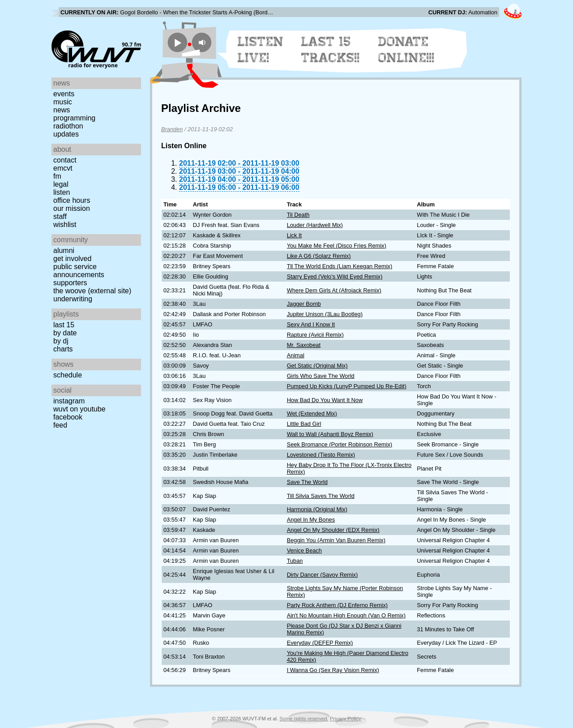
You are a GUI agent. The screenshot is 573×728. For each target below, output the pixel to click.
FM (57, 176)
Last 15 (64, 325)
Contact (65, 160)
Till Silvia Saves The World (321, 496)
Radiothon (68, 126)
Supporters (70, 283)
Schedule (68, 375)
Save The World (307, 482)
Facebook (68, 417)
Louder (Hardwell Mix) (315, 225)
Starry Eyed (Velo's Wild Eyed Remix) (335, 276)
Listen (62, 192)
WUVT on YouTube (79, 409)
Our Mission (72, 208)
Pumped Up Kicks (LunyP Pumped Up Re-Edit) (347, 386)
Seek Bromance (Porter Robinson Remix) (340, 444)
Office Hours (72, 200)
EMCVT (63, 168)
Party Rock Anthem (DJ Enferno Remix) (337, 605)
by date (65, 333)
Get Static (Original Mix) (317, 366)
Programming (74, 118)
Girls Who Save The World (321, 376)
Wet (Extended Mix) (312, 413)
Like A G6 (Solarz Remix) (319, 256)
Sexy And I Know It (311, 324)
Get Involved (72, 259)
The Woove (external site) (92, 291)
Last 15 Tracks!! (331, 50)
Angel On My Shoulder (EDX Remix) (333, 530)
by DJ (61, 341)
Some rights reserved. (304, 719)
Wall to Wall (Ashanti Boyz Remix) (330, 434)
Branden (172, 129)
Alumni (64, 251)
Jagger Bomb (304, 304)
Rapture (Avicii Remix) (315, 335)
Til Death (298, 215)
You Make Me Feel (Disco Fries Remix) (337, 246)
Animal (296, 355)
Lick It (294, 235)
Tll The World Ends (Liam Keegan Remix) (340, 266)
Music (63, 102)
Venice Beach (304, 550)
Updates (66, 134)
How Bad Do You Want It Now (325, 400)
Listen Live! (261, 50)
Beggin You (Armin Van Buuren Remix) (336, 540)
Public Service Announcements (79, 271)
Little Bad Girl (304, 424)
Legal (61, 184)
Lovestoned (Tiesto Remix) (321, 455)
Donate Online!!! (406, 50)
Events (64, 94)
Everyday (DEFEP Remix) (320, 643)
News (62, 110)
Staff (60, 216)
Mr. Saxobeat (304, 345)
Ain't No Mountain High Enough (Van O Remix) (346, 615)
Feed (60, 425)
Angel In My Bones (311, 520)
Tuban (295, 561)
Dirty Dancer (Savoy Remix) (323, 575)
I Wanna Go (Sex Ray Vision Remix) (333, 670)
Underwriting (73, 299)
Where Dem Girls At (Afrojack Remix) (334, 290)
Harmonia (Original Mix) (317, 509)
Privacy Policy (346, 719)
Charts (63, 349)
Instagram (69, 401)
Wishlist (65, 225)
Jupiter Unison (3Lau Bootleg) (325, 314)
